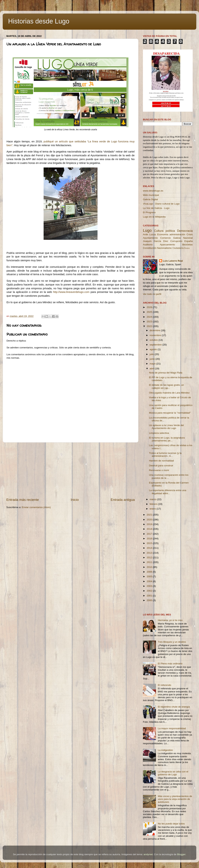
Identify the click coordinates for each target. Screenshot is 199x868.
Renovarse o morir (159, 470)
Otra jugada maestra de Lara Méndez (169, 393)
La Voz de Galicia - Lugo (156, 208)
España (189, 241)
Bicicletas (188, 245)
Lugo (147, 230)
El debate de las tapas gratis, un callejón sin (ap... (167, 386)
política (170, 231)
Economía (163, 234)
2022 (150, 326)
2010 (150, 567)
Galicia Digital (150, 199)
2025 (150, 312)
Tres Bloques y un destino (172, 642)
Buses (187, 248)
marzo (153, 499)
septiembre (156, 345)
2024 (150, 317)
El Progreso (149, 212)
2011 (150, 562)
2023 (150, 322)
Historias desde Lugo (39, 21)
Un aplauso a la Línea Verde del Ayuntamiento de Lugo (166, 427)
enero (153, 509)
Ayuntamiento (150, 238)
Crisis (190, 234)
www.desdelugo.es (153, 191)
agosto (154, 349)
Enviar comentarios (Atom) (36, 507)
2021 (150, 515)
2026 (150, 307)
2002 (150, 591)
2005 (150, 576)
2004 (150, 581)
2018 (150, 529)
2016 (150, 539)
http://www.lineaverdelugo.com (71, 292)
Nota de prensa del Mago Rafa (166, 373)
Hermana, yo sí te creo (170, 620)
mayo (153, 364)
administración (177, 234)
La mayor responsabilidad (172, 728)
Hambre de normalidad (161, 461)
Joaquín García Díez (156, 241)
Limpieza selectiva (159, 433)
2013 (150, 553)
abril (152, 369)
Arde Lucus (149, 234)
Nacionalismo (164, 248)
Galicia (177, 238)
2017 (150, 534)
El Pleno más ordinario (170, 664)
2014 (150, 548)
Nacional (188, 238)
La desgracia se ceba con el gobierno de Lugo (173, 773)
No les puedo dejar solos (171, 824)
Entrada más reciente (23, 500)
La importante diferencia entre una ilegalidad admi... (168, 492)
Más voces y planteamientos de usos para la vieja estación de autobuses (175, 799)
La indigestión (165, 750)
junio (153, 359)
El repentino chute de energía (174, 707)
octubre (154, 340)
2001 (150, 596)
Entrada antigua (123, 500)
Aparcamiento (167, 245)
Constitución (150, 248)
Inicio (75, 500)
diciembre (155, 330)
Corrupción (176, 241)
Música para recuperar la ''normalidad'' (170, 413)
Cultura (159, 231)
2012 (150, 557)
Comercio (166, 238)
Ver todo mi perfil (152, 294)
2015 (150, 543)
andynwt (148, 854)
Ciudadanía (178, 248)
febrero (154, 504)
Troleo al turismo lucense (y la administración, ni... (165, 455)
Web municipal (151, 195)
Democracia (185, 231)
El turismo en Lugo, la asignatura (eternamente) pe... (167, 439)
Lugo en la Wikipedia (154, 217)
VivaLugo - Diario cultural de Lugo (161, 204)
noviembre (156, 335)
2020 (150, 520)
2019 (150, 524)
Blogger (181, 854)
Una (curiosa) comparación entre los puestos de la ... (169, 476)
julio (152, 354)
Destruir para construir (161, 466)
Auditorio (148, 245)
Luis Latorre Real (173, 261)
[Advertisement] (71, 470)
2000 (150, 600)
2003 (150, 586)
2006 (150, 572)
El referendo (164, 685)
